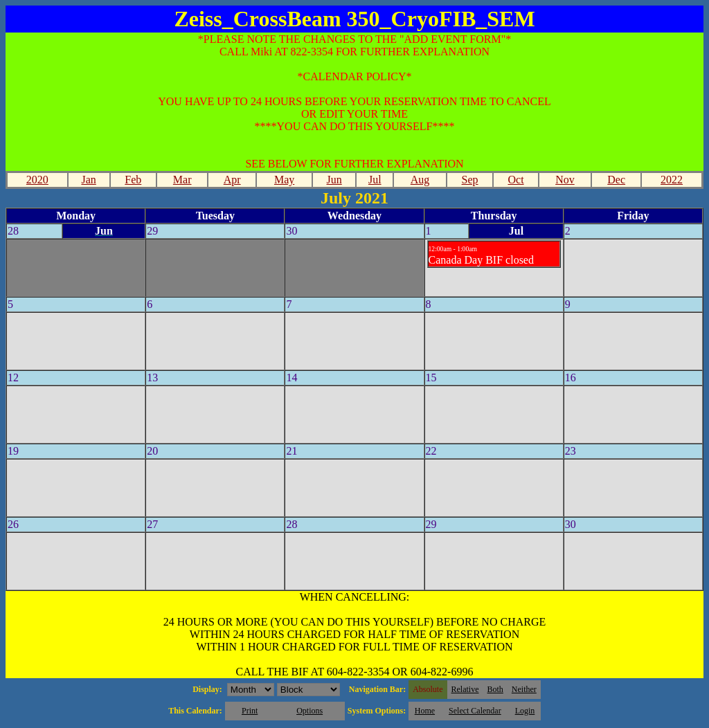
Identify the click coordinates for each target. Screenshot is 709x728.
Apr (232, 180)
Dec (616, 180)
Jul (375, 180)
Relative (465, 689)
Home (425, 711)
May (284, 180)
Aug (420, 180)
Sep (470, 180)
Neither (524, 689)
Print (250, 711)
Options (309, 711)
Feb (133, 180)
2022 (672, 180)
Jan (88, 180)
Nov (565, 180)
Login (525, 711)
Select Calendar (475, 711)
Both (495, 689)
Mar (182, 180)
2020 (37, 180)
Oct (515, 180)
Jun (334, 180)
